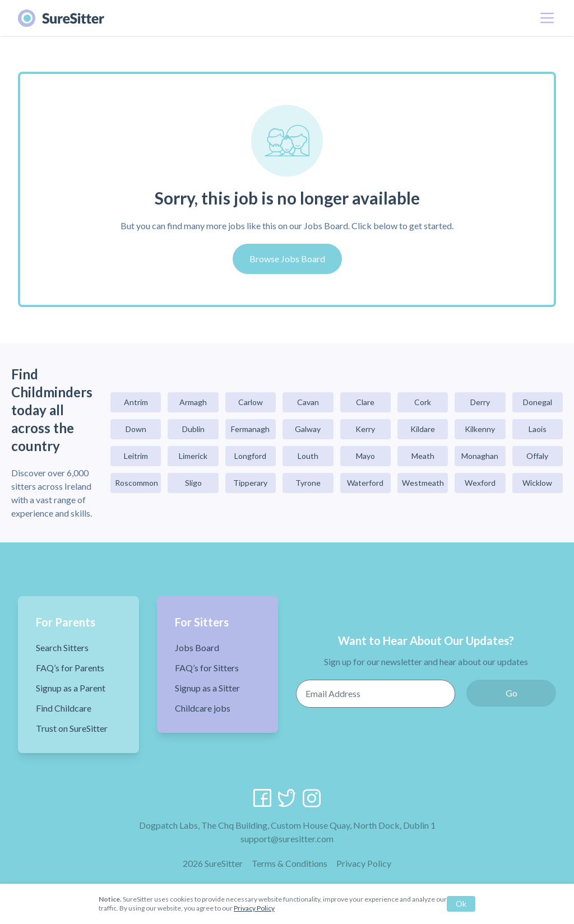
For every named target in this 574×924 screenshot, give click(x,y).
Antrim (136, 402)
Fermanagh (250, 429)
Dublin (193, 429)
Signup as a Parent (71, 688)
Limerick (193, 456)
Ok (461, 904)
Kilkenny (480, 429)
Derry (480, 402)
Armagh (193, 402)
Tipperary (250, 483)
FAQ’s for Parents (70, 668)
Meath (423, 456)
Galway (308, 429)
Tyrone (308, 483)
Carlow (251, 402)
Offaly (537, 456)
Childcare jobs (203, 708)
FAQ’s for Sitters (207, 668)
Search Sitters (62, 647)
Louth (308, 456)
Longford (250, 456)
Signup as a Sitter (207, 688)
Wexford (480, 483)
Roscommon (136, 483)
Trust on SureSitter (72, 728)
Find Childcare (64, 708)
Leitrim (136, 456)
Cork (423, 402)
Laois (538, 429)
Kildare (423, 429)
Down (136, 429)
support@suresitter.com (287, 839)
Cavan (308, 402)
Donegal (538, 402)
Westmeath (423, 483)
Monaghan (480, 456)
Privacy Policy (364, 863)
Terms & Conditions (290, 863)
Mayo (365, 456)
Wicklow (537, 483)
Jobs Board (197, 647)
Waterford (365, 483)
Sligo (193, 483)
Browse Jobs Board (287, 259)
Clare (365, 402)
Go (511, 693)
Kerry (365, 429)
